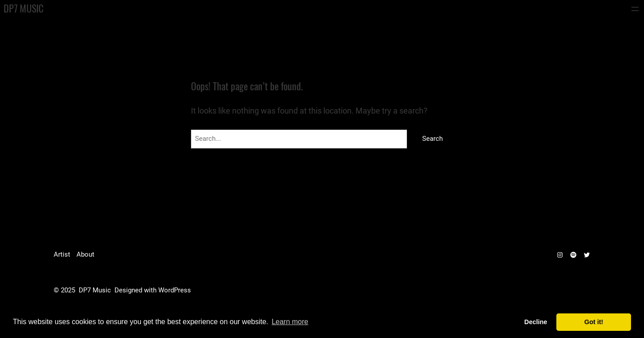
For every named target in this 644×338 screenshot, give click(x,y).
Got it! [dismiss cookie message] (594, 322)
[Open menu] (635, 9)
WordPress (175, 290)
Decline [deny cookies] (536, 322)
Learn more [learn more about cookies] (290, 322)
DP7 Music (23, 8)
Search (432, 139)
